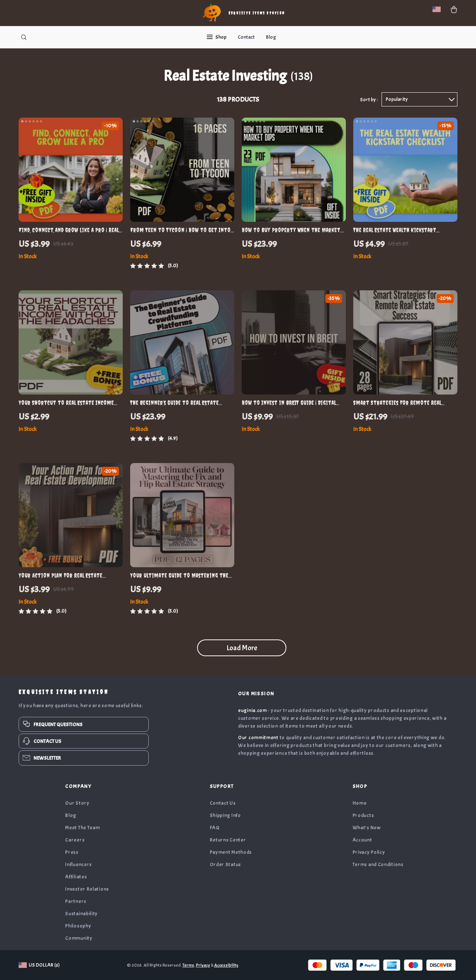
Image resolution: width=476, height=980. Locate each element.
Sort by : (369, 100)
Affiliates (76, 877)
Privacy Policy (369, 852)
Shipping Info (225, 815)
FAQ (215, 828)
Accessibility (226, 965)
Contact (246, 37)
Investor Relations (87, 889)
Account (362, 840)
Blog (271, 37)
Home (360, 803)
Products (363, 815)
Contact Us (223, 803)
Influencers (78, 864)
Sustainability (81, 914)
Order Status (225, 864)
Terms (188, 965)
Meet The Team (82, 828)
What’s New (367, 828)
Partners (76, 901)
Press (72, 852)
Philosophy (78, 926)
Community (79, 938)
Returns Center (228, 840)
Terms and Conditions (378, 864)
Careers (75, 840)
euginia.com (253, 710)
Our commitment (258, 738)
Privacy (203, 965)
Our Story (77, 803)
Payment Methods (231, 852)
